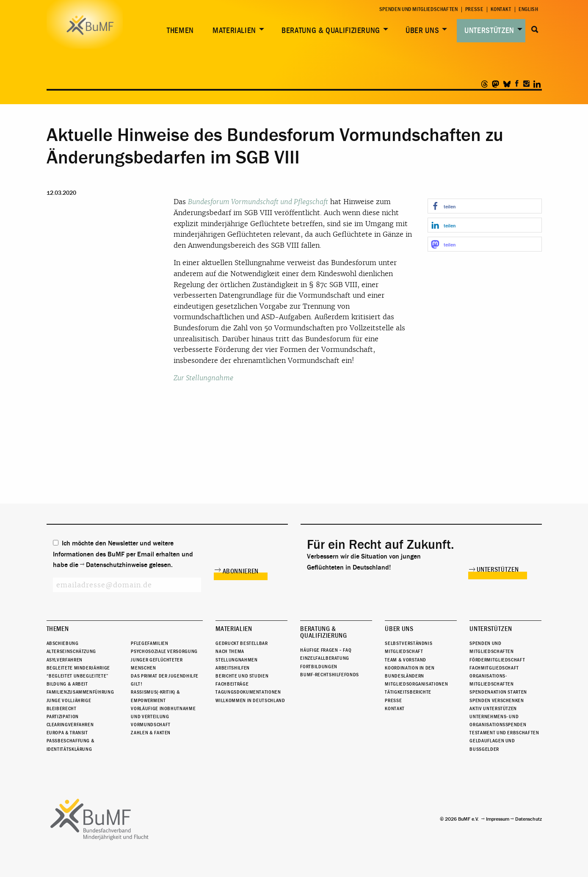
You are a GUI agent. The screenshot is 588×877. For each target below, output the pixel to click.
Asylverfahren (65, 660)
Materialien (234, 30)
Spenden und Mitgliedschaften (419, 10)
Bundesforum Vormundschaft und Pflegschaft (258, 202)
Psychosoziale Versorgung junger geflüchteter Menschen (164, 659)
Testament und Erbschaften (504, 733)
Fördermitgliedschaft (497, 660)
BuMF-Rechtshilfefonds (329, 675)
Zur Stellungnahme (203, 378)
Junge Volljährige (69, 700)
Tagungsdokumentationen (248, 692)
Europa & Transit (67, 733)
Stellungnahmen (236, 660)
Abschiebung (63, 643)
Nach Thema (230, 651)
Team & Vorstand (406, 660)
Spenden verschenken (497, 700)
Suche (535, 30)
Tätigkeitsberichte (408, 692)
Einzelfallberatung (325, 658)
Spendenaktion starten (498, 692)
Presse (474, 10)
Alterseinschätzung (72, 651)
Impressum (498, 819)
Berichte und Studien (242, 676)
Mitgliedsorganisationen (416, 684)
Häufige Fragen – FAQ (326, 650)
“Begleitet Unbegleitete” (78, 676)
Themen (180, 30)
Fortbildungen (319, 667)
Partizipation (63, 717)
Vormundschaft (150, 725)
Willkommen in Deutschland (250, 700)
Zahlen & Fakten (151, 733)
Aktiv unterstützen (493, 708)
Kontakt (501, 10)
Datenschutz (529, 819)
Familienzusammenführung (80, 692)
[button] (485, 206)
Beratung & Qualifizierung (331, 30)
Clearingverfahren (70, 725)
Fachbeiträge (232, 684)
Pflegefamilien (149, 643)
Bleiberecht (62, 708)
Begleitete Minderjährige (78, 668)
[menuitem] (179, 31)
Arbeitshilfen (232, 668)
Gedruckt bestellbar (242, 643)
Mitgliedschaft (404, 651)
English (528, 10)
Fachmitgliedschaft (494, 668)
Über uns (422, 30)
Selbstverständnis (409, 643)
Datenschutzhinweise (117, 565)
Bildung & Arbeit (67, 684)
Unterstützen (489, 30)
